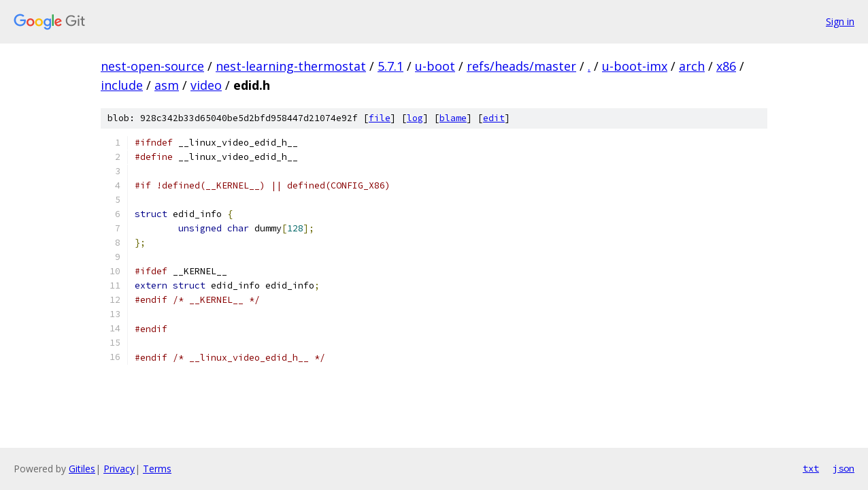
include (122, 85)
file (380, 118)
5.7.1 (390, 66)
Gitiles (82, 469)
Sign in (840, 21)
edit (494, 118)
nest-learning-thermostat (291, 66)
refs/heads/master (521, 66)
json (844, 468)
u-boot (435, 66)
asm (167, 85)
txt (811, 468)
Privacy (119, 469)
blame (453, 118)
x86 (726, 66)
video (206, 85)
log (415, 118)
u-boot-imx (635, 66)
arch (692, 66)
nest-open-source (152, 66)
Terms (157, 469)
